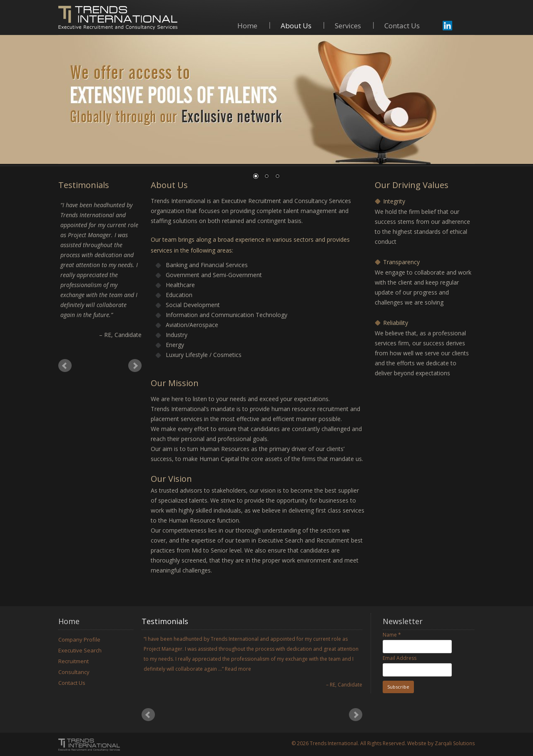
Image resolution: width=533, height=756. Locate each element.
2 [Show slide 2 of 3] (266, 177)
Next (135, 366)
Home (247, 26)
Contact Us (402, 26)
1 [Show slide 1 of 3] (256, 177)
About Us (296, 26)
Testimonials (165, 621)
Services (348, 26)
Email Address (400, 658)
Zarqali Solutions (455, 743)
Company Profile (79, 640)
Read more (238, 669)
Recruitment (73, 661)
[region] (266, 112)
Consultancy (74, 672)
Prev (65, 366)
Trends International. (334, 743)
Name (392, 635)
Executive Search (80, 650)
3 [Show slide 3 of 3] (277, 177)
